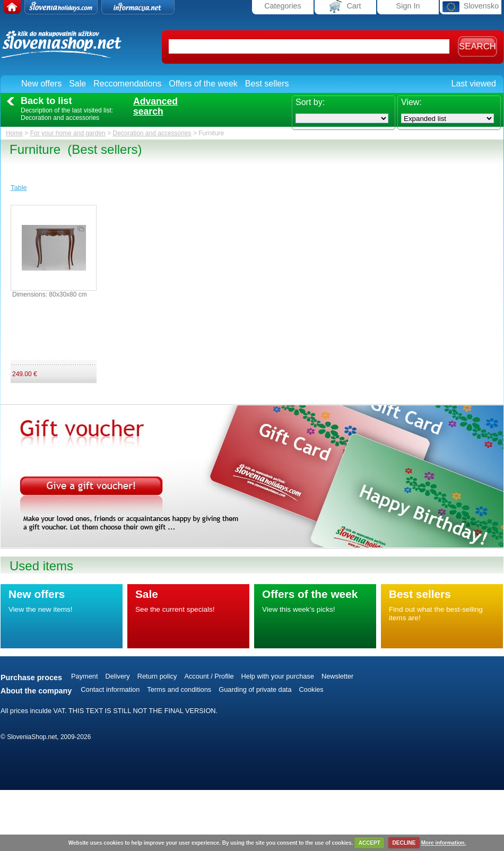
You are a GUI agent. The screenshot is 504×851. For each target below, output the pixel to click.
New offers (41, 84)
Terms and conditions (179, 689)
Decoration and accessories (152, 133)
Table (19, 188)
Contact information (110, 689)
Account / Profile (209, 676)
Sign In (408, 6)
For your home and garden (68, 133)
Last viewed (474, 84)
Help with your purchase (278, 676)
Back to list (46, 101)
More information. (444, 843)
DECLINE (404, 843)
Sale (77, 84)
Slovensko (471, 7)
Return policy (157, 676)
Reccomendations (127, 84)
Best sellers (267, 84)
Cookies (311, 689)
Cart (345, 7)
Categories (283, 6)
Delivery (118, 676)
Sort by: (310, 102)
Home (14, 133)
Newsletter (337, 676)
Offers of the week (203, 84)
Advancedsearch (155, 107)
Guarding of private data (255, 689)
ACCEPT (370, 843)
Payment (85, 676)
